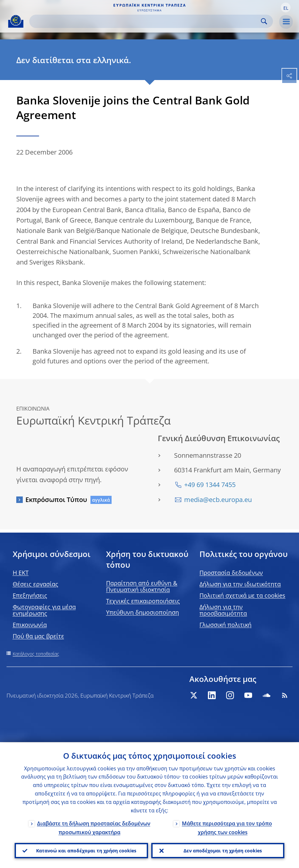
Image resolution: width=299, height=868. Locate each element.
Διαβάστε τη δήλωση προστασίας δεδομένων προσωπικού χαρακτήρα (94, 827)
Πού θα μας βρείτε (38, 636)
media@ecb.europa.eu (218, 500)
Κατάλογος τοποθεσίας (36, 654)
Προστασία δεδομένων (231, 573)
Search (264, 21)
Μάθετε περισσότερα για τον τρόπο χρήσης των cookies (227, 827)
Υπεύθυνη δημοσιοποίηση (143, 612)
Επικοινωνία (30, 625)
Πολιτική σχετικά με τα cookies (242, 595)
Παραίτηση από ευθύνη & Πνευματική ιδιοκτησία (142, 586)
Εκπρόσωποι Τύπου (56, 500)
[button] (286, 7)
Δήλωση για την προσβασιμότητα (223, 610)
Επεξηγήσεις (30, 595)
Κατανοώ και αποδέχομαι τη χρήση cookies (86, 850)
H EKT (21, 573)
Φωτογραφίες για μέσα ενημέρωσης (44, 610)
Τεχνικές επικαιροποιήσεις (143, 601)
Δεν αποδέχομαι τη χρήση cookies (223, 850)
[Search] (146, 21)
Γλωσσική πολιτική (225, 625)
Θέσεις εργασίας (35, 584)
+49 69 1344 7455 (210, 485)
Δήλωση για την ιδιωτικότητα (240, 584)
